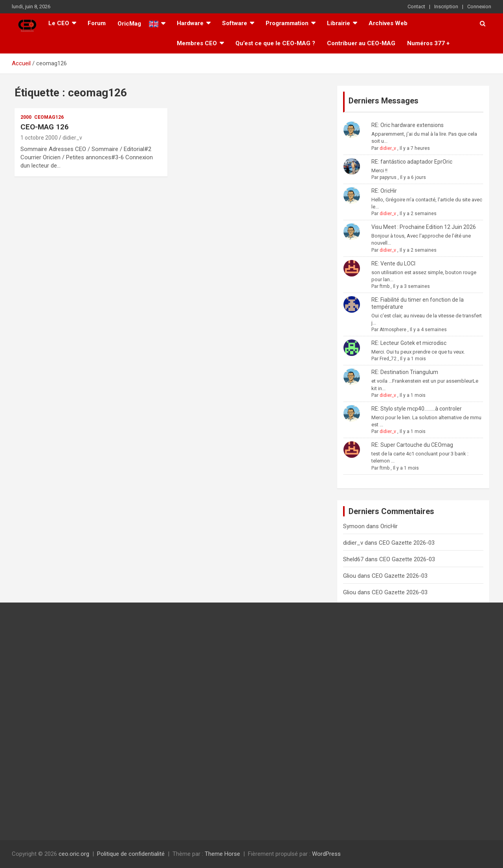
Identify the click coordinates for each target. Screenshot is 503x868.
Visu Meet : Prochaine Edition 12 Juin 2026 (424, 227)
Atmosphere (393, 330)
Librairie (339, 23)
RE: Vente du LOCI (393, 264)
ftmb (385, 286)
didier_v (72, 138)
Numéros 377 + (428, 43)
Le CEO (59, 23)
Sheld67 (353, 559)
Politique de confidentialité (131, 854)
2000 (26, 117)
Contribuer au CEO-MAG (361, 43)
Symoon (354, 526)
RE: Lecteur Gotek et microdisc (409, 343)
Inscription (446, 6)
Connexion (479, 6)
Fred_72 (388, 359)
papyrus (388, 177)
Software (235, 23)
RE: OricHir (384, 191)
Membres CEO (197, 43)
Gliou (350, 576)
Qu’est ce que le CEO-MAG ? (275, 43)
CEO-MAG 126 (45, 127)
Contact (416, 6)
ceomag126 (49, 117)
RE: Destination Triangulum (405, 372)
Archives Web (388, 23)
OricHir (389, 526)
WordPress (326, 854)
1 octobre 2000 (39, 138)
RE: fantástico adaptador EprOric (412, 162)
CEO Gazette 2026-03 (407, 543)
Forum (97, 23)
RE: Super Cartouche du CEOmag (412, 445)
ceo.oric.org (74, 854)
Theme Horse (222, 854)
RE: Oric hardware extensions (408, 125)
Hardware (190, 23)
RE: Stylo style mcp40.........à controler (417, 409)
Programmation (287, 23)
